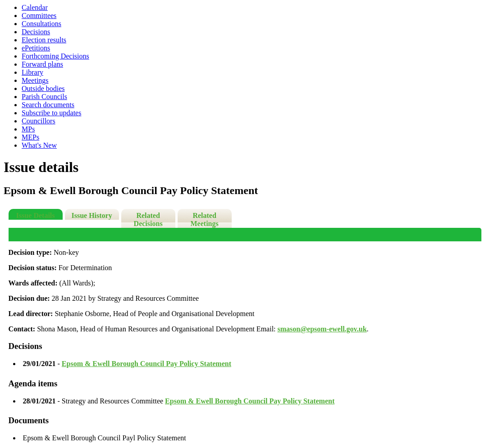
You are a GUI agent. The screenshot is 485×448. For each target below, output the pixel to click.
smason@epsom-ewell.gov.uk (322, 329)
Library (32, 72)
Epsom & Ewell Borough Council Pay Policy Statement (146, 364)
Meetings (35, 80)
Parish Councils (44, 97)
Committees (39, 16)
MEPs (30, 137)
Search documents (48, 105)
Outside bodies (43, 88)
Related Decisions (148, 219)
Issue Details (36, 215)
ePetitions (36, 48)
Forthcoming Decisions (55, 56)
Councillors (39, 121)
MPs (28, 129)
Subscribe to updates (51, 113)
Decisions (36, 32)
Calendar (35, 7)
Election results (44, 40)
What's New (39, 145)
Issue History (92, 215)
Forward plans (42, 64)
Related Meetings (205, 219)
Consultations (41, 24)
